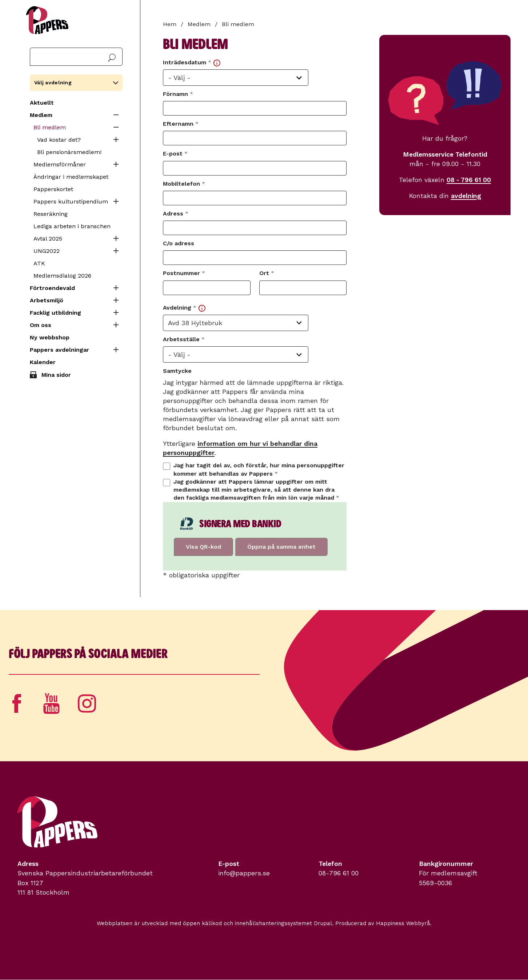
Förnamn (178, 94)
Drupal (323, 923)
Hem (170, 24)
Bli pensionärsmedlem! (69, 152)
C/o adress (179, 243)
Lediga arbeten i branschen (72, 226)
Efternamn (181, 124)
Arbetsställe (184, 339)
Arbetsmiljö (47, 300)
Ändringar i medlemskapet (71, 177)
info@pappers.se (244, 873)
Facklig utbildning (55, 313)
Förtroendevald (52, 288)
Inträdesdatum (192, 63)
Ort (267, 273)
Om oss (41, 325)
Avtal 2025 (48, 239)
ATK (39, 263)
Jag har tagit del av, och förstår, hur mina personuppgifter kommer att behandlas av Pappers (259, 469)
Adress (176, 213)
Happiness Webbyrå (403, 923)
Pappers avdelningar (59, 350)
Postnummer (184, 273)
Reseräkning (51, 214)
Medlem (41, 115)
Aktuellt (42, 103)
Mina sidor (56, 375)
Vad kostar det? (59, 140)
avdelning (466, 196)
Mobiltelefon (184, 184)
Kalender (43, 362)
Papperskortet (53, 189)
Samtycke (177, 371)
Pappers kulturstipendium (71, 201)
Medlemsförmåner (60, 164)
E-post (175, 154)
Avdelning (184, 308)
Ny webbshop (50, 337)
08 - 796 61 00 (469, 180)
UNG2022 (47, 251)
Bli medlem (50, 127)
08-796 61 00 (339, 873)
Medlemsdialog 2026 (62, 276)
